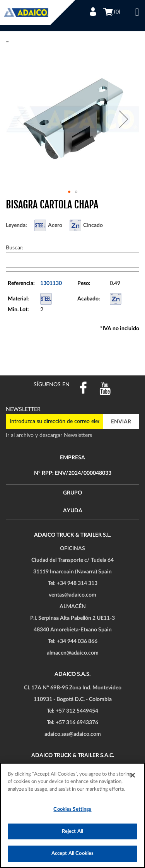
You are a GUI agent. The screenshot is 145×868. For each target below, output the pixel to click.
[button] (124, 119)
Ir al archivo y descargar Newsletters (49, 435)
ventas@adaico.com (72, 595)
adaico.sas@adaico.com (73, 734)
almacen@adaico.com (73, 653)
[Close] (133, 775)
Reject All (72, 831)
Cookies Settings (72, 809)
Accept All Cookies (72, 854)
